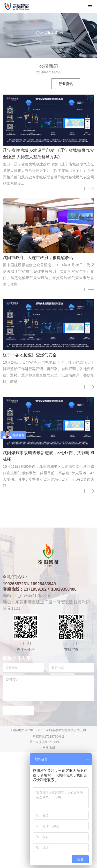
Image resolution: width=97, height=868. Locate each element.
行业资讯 (66, 84)
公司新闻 (31, 84)
